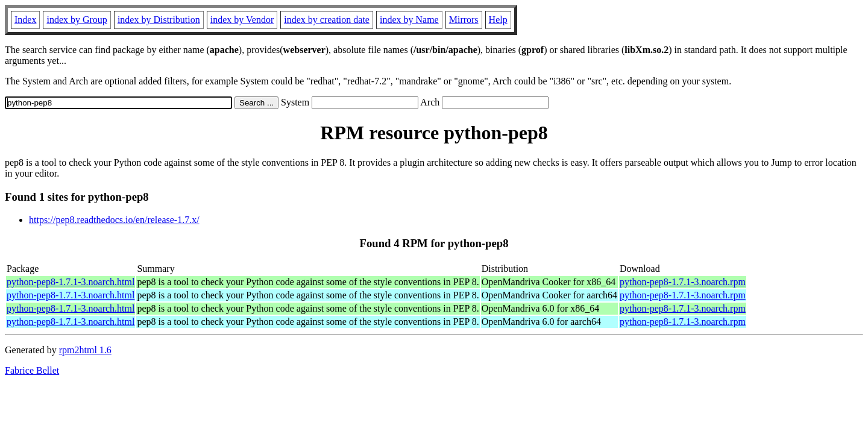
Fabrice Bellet (32, 370)
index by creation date (327, 20)
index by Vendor (242, 20)
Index (25, 20)
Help (498, 20)
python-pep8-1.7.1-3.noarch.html (71, 282)
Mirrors (464, 20)
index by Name (409, 20)
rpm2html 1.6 (85, 350)
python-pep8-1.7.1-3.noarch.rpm (683, 282)
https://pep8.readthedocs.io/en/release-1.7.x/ (114, 220)
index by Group (77, 20)
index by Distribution (159, 20)
